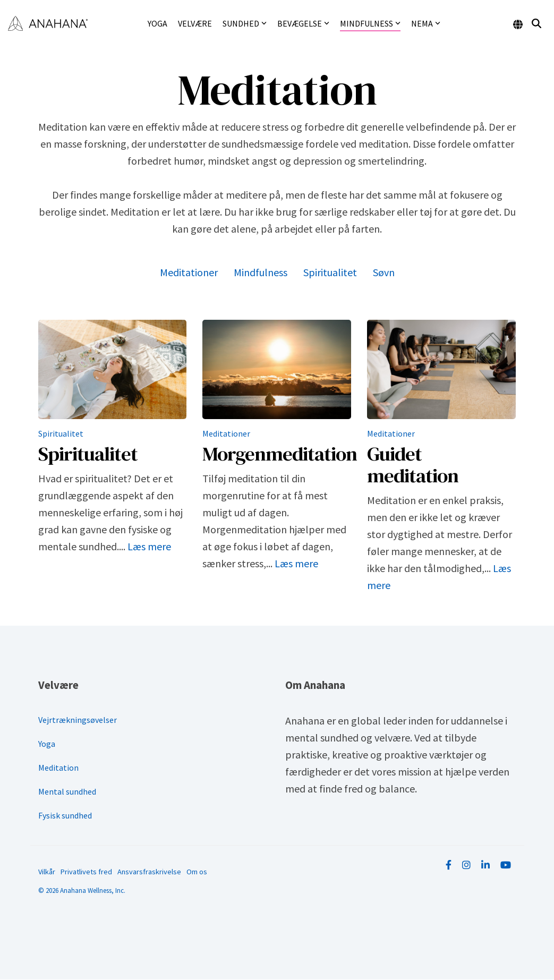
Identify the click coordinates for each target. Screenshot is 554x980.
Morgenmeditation (280, 454)
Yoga (157, 23)
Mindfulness (370, 23)
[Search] (536, 24)
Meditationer (189, 272)
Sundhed (245, 23)
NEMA (426, 23)
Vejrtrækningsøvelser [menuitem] (78, 720)
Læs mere (149, 546)
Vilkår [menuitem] (47, 872)
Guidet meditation (413, 465)
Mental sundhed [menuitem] (67, 791)
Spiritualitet (330, 272)
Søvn (384, 272)
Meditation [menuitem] (58, 768)
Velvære (195, 23)
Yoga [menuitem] (47, 744)
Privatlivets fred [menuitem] (86, 872)
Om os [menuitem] (197, 872)
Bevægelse (303, 23)
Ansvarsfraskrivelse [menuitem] (149, 872)
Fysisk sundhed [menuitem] (65, 815)
